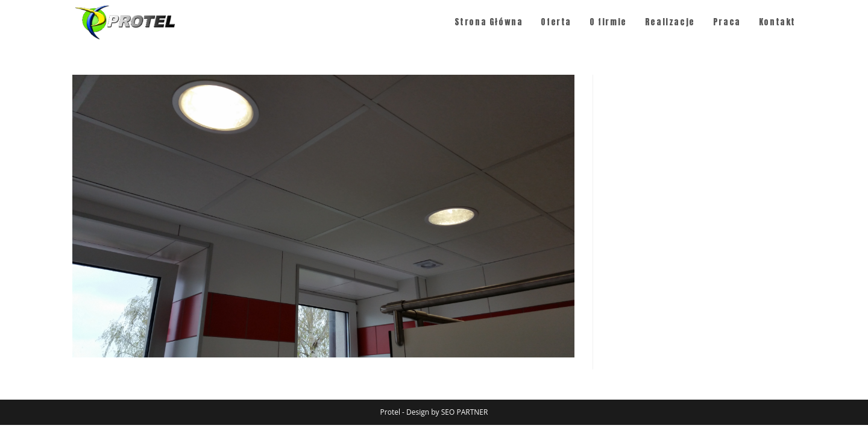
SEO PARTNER (465, 412)
